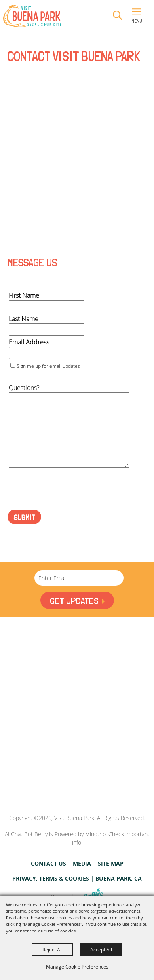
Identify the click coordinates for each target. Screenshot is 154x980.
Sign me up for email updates (48, 366)
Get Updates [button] (74, 601)
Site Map (111, 864)
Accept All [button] (101, 950)
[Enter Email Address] (79, 578)
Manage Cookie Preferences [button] (77, 967)
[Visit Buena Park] (32, 16)
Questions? (24, 388)
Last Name (24, 319)
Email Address (29, 342)
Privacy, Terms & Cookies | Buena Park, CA (77, 879)
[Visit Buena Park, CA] (77, 778)
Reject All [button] (52, 950)
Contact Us (48, 864)
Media (82, 864)
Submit (24, 518)
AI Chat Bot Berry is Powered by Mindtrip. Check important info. (77, 838)
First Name (24, 295)
